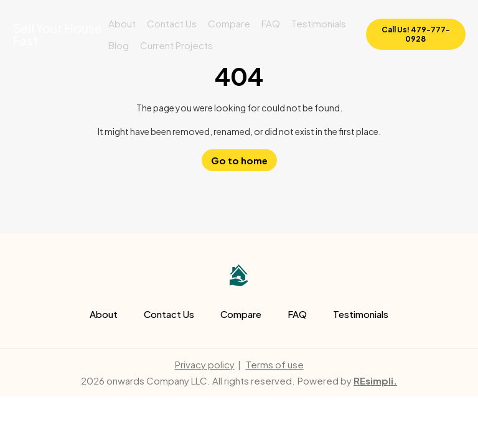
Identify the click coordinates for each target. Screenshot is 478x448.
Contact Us (172, 23)
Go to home (239, 160)
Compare (229, 23)
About (122, 23)
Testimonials (319, 23)
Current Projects (176, 45)
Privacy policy (205, 364)
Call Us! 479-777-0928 (416, 34)
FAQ (271, 23)
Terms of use (275, 364)
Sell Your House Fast (57, 34)
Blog (119, 45)
